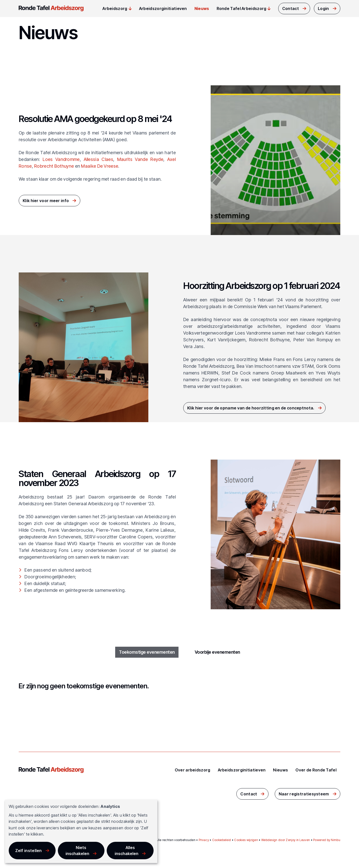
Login (323, 8)
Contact (291, 8)
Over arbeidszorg (193, 770)
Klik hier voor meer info (46, 201)
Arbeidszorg (115, 8)
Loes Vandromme (61, 159)
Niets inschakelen (77, 851)
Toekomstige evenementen (147, 652)
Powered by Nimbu (327, 840)
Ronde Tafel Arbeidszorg (242, 8)
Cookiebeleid (222, 840)
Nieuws (202, 8)
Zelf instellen (29, 851)
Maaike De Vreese (100, 166)
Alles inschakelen (127, 851)
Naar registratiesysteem (304, 794)
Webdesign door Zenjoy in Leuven (286, 840)
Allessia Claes (98, 159)
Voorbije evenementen (217, 652)
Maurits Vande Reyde (140, 159)
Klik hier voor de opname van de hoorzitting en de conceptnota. (251, 408)
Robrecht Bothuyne (54, 166)
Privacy (204, 840)
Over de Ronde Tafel (316, 770)
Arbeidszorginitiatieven (163, 8)
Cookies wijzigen (246, 840)
